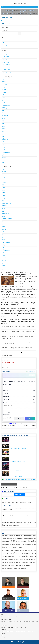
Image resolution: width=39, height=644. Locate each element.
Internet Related (5, 130)
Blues (3, 96)
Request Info (19, 617)
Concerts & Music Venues (29, 621)
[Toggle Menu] (19, 7)
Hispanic (4, 127)
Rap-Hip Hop (4, 148)
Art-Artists (4, 88)
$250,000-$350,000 (6, 68)
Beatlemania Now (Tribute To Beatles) (19, 462)
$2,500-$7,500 (5, 53)
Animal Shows (5, 86)
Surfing (3, 255)
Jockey (3, 221)
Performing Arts (5, 241)
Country (4, 107)
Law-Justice (4, 226)
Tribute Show (5, 157)
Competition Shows (6, 106)
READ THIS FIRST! (19, 495)
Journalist (4, 223)
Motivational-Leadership (7, 143)
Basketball (4, 93)
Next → (30, 419)
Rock (3, 151)
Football (4, 122)
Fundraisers (20, 621)
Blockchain (4, 178)
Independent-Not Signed (7, 218)
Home (2, 617)
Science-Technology (6, 153)
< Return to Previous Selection (9, 484)
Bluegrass (4, 94)
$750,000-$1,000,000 (6, 72)
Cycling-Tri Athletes (6, 196)
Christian (4, 99)
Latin (3, 136)
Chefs (3, 184)
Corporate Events (12, 621)
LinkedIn (3, 638)
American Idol (5, 84)
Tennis (3, 259)
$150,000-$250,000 (6, 66)
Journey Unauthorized (19, 476)
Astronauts (4, 89)
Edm (3, 114)
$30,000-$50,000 (5, 59)
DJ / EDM (16, 627)
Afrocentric (4, 81)
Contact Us (26, 617)
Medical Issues (5, 140)
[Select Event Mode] (19, 399)
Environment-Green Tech (7, 207)
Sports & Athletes (5, 46)
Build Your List (4, 20)
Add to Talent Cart (31, 371)
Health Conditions (6, 213)
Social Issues (5, 254)
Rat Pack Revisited (19, 443)
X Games (4, 265)
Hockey (3, 217)
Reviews (13, 617)
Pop (3, 144)
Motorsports (4, 238)
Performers (4, 42)
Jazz (3, 133)
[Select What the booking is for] (19, 393)
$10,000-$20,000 (5, 56)
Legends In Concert (19, 456)
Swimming (4, 154)
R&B (3, 146)
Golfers (3, 123)
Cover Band (4, 109)
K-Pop (3, 135)
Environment (4, 205)
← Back (19, 419)
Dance (3, 110)
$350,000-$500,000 (6, 69)
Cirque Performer (5, 101)
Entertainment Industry (6, 117)
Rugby (3, 249)
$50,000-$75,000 (5, 61)
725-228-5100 (12, 424)
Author (3, 174)
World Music (4, 161)
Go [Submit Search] (19, 34)
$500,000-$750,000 (6, 71)
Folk (3, 120)
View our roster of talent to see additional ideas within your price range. (19, 479)
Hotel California (19, 470)
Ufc (3, 262)
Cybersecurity (5, 194)
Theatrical (4, 156)
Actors (3, 41)
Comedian (4, 104)
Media (3, 231)
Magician (4, 138)
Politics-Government (6, 243)
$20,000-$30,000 (5, 58)
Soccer (3, 252)
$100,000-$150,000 (6, 64)
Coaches (4, 189)
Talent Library (4, 621)
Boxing (3, 181)
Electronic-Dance (5, 115)
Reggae (4, 149)
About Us (7, 617)
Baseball (4, 91)
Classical (4, 102)
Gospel (3, 125)
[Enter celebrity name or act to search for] (20, 31)
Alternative (4, 83)
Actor (3, 80)
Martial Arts (4, 230)
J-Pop (3, 132)
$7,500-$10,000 (5, 55)
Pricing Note (5, 364)
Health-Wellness (5, 215)
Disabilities (4, 199)
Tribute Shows (5, 159)
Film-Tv (3, 119)
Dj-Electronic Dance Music (7, 112)
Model (3, 141)
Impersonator (5, 128)
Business (4, 97)
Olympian (4, 239)
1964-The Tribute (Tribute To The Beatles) (19, 449)
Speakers (4, 44)
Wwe (3, 162)
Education (4, 202)
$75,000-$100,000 (6, 63)
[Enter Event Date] (19, 412)
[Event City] (19, 406)
